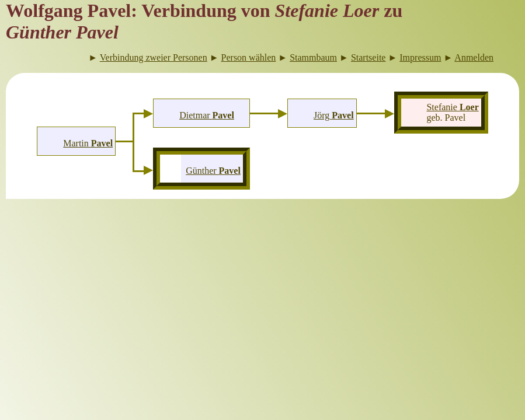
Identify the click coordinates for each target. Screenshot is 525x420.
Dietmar (207, 115)
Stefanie (452, 107)
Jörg (334, 115)
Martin (88, 143)
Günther (213, 171)
